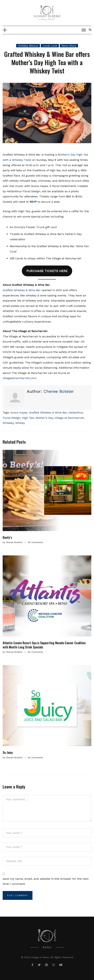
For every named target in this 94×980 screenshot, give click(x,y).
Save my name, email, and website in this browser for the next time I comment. (46, 881)
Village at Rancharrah (69, 418)
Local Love (50, 46)
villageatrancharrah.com (19, 378)
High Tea (28, 418)
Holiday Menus (28, 46)
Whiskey (8, 423)
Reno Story (69, 46)
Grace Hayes (19, 412)
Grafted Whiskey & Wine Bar (22, 290)
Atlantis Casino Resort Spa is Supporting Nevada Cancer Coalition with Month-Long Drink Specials (44, 645)
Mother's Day (44, 418)
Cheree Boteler (59, 391)
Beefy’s (7, 537)
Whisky (20, 423)
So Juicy (8, 752)
